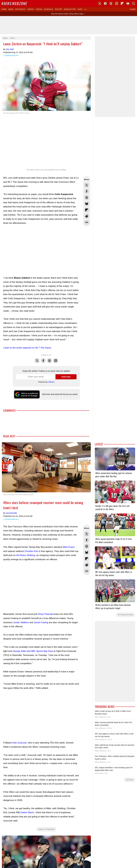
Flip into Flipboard (87, 210)
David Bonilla (11, 502)
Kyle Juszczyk (20, 732)
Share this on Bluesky (87, 204)
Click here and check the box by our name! (60, 394)
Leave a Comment (46, 818)
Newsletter (70, 9)
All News (130, 780)
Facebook (43, 359)
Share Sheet (87, 222)
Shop (80, 9)
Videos (31, 9)
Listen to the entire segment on (27, 348)
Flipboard (122, 4)
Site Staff (10, 49)
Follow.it (51, 382)
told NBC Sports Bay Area (40, 640)
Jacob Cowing (41, 612)
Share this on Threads (87, 198)
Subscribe (66, 377)
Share (133, 9)
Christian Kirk (31, 540)
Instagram (56, 359)
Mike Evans (69, 536)
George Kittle (19, 640)
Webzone (14, 3)
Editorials (20, 9)
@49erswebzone (12, 55)
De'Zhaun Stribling (26, 544)
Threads (49, 359)
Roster (59, 9)
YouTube (128, 4)
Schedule (48, 9)
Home (4, 9)
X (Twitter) (100, 4)
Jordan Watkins (21, 612)
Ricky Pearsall (46, 603)
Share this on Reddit (87, 216)
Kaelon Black (27, 802)
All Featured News (126, 615)
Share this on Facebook (87, 191)
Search (134, 4)
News (11, 9)
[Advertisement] (41, 251)
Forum (39, 9)
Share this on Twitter (87, 185)
